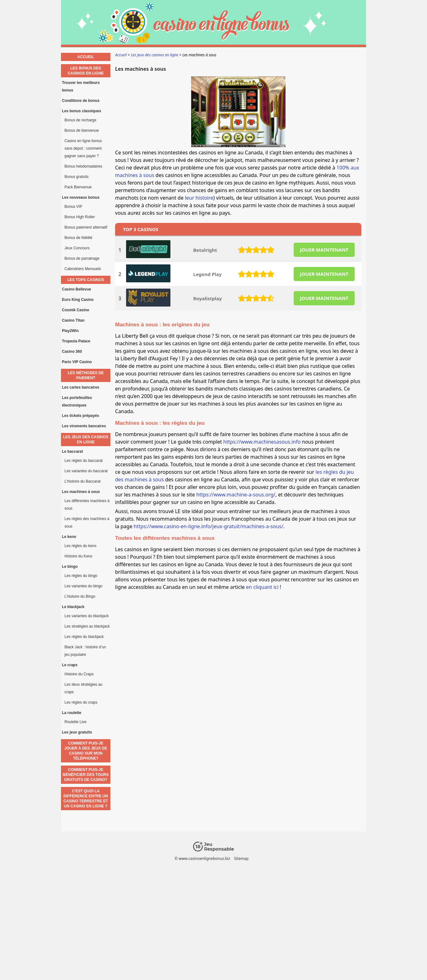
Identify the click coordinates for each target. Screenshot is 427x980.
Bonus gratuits (77, 177)
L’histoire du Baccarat (83, 481)
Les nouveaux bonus (81, 197)
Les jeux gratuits (77, 732)
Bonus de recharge (80, 120)
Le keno (69, 537)
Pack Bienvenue (78, 187)
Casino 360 (72, 352)
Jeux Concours (77, 248)
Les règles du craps (81, 702)
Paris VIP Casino (77, 362)
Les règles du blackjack (84, 637)
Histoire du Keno (78, 556)
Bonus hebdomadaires (83, 166)
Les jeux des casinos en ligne (86, 440)
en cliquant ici (263, 587)
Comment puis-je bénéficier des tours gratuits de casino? (86, 775)
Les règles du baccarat (83, 461)
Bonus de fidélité (78, 238)
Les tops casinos (86, 280)
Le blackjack (73, 607)
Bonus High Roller (80, 217)
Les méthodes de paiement (86, 375)
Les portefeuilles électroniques (77, 401)
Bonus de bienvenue (82, 130)
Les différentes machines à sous (87, 505)
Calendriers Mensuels (83, 269)
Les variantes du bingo (83, 586)
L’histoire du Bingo (80, 596)
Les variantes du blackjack (87, 616)
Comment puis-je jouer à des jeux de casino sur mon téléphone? (86, 751)
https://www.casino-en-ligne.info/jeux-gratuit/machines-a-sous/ (208, 526)
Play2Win (70, 331)
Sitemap (241, 858)
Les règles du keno (80, 546)
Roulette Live (75, 722)
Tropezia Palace (76, 341)
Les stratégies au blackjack (87, 626)
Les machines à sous (81, 492)
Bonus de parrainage (82, 258)
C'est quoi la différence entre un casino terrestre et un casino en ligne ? (86, 799)
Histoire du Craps (79, 674)
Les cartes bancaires (81, 387)
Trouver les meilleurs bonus (81, 86)
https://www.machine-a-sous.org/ (236, 495)
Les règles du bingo (81, 576)
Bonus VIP (73, 207)
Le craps (70, 665)
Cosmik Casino (76, 310)
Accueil (86, 57)
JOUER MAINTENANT (324, 250)
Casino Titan (73, 320)
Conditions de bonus (81, 101)
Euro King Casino (78, 300)
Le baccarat (72, 451)
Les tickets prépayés (80, 416)
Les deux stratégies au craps (83, 688)
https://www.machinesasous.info (262, 442)
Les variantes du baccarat (86, 471)
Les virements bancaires (84, 426)
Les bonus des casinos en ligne (86, 71)
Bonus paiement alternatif (86, 227)
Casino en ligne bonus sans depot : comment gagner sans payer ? (83, 148)
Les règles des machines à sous (87, 523)
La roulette (72, 713)
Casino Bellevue (77, 289)
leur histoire (199, 198)
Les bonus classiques (82, 111)
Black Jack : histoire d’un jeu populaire (85, 651)
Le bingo (70, 567)
